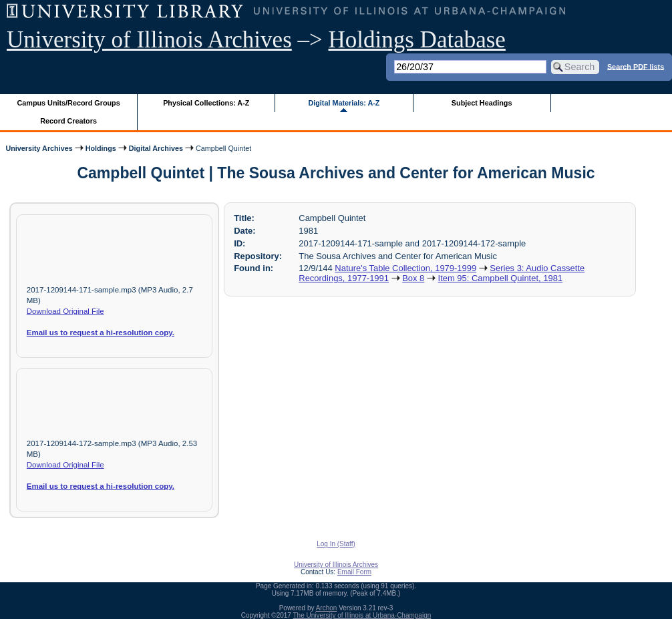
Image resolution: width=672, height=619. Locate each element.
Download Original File (65, 311)
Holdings (101, 148)
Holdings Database (417, 40)
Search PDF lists (636, 66)
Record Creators (68, 121)
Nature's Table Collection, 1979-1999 (405, 268)
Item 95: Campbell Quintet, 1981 (501, 278)
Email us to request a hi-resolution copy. (101, 333)
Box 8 (413, 278)
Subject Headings (482, 103)
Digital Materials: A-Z (344, 103)
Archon (327, 608)
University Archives (39, 148)
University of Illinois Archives (149, 40)
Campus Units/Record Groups (69, 103)
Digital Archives (156, 148)
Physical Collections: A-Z (206, 103)
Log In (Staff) (336, 544)
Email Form (354, 572)
